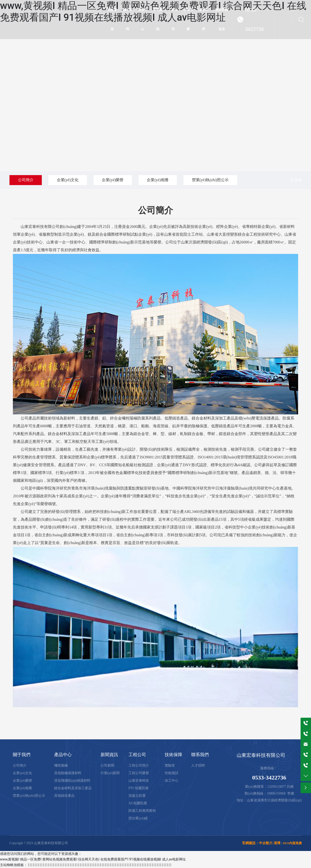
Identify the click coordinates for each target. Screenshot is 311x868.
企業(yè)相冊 (159, 180)
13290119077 (276, 787)
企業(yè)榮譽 (113, 180)
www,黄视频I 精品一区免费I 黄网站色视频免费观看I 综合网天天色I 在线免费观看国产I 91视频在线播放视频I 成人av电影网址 (93, 859)
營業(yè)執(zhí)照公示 (212, 180)
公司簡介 (26, 180)
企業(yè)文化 (68, 180)
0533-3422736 (254, 19)
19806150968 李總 (280, 793)
